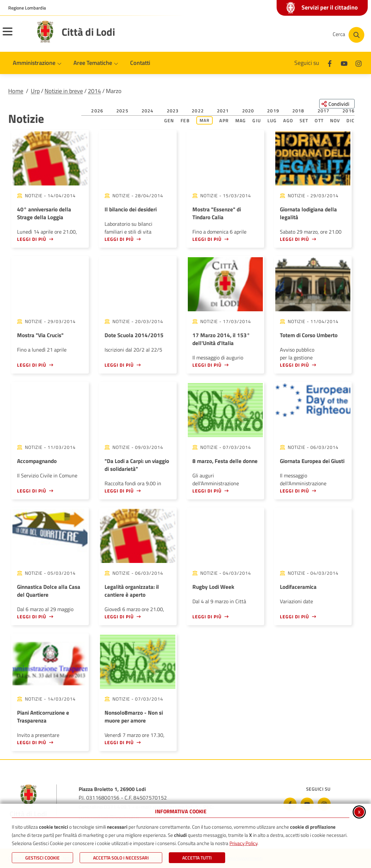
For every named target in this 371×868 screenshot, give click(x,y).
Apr (224, 120)
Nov (335, 120)
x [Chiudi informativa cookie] (359, 811)
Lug (272, 120)
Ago (288, 120)
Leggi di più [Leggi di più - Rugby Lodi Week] (207, 617)
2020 (248, 111)
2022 (198, 111)
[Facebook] (330, 63)
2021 (223, 111)
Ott (319, 120)
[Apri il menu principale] (16, 36)
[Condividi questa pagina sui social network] (336, 104)
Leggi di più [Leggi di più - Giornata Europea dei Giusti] (294, 491)
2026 (97, 111)
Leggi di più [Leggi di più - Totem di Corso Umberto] (294, 365)
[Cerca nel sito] (349, 35)
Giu (257, 120)
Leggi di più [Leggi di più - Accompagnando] (32, 491)
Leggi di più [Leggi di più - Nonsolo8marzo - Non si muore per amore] (119, 742)
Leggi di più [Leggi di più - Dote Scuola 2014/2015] (119, 365)
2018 (298, 111)
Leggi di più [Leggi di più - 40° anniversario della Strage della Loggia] (32, 239)
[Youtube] (344, 63)
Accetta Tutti (197, 858)
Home (16, 91)
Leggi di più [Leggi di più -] (119, 491)
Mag (241, 120)
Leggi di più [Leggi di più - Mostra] (207, 239)
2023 (173, 111)
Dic (351, 120)
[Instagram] (359, 63)
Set (304, 120)
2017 (324, 111)
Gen (169, 120)
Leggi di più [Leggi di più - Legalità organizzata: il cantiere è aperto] (119, 617)
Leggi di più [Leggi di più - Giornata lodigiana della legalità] (294, 239)
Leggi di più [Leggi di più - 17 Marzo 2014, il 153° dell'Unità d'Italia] (207, 365)
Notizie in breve (64, 91)
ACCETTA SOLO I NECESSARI (121, 858)
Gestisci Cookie (42, 858)
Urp (35, 91)
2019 (273, 111)
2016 (349, 111)
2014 (94, 91)
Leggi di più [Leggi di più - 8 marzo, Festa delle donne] (207, 491)
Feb (185, 120)
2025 (122, 111)
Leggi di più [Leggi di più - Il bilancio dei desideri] (119, 239)
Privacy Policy (243, 843)
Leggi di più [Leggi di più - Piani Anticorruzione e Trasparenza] (32, 742)
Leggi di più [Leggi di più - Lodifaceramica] (294, 617)
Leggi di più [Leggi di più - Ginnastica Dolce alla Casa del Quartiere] (32, 617)
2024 (148, 111)
